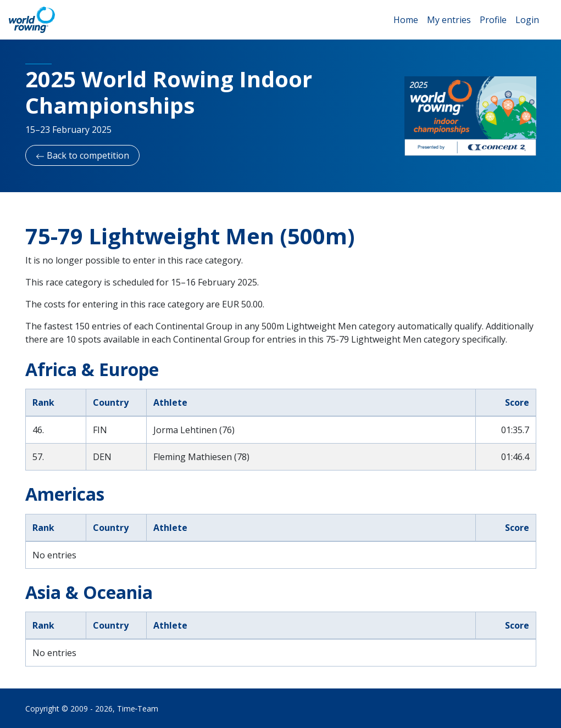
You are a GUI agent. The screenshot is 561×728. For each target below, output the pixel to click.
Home (406, 20)
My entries (449, 20)
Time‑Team (138, 709)
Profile (493, 20)
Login (527, 20)
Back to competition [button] (82, 155)
